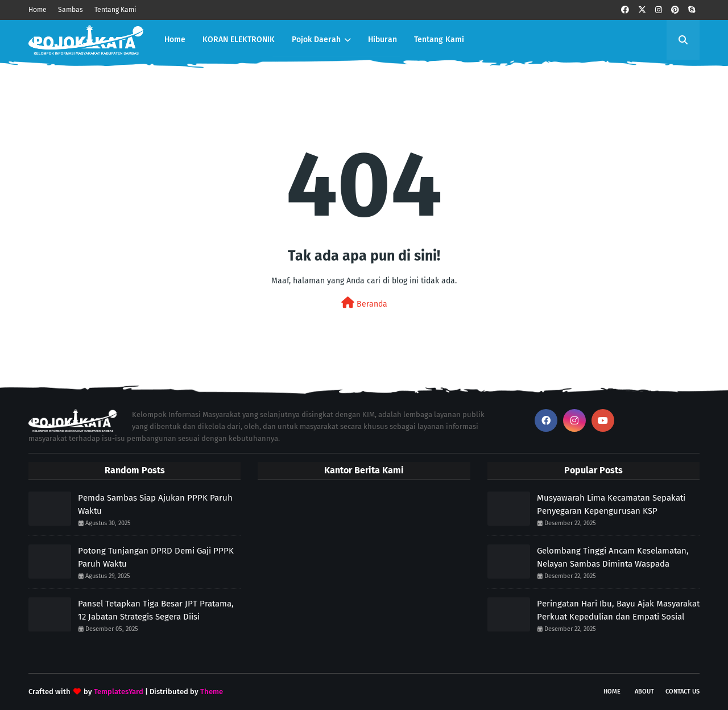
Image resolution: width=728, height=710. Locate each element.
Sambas (71, 10)
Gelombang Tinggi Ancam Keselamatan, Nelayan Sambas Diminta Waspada (613, 557)
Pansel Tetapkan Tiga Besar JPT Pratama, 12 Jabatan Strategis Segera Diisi (156, 610)
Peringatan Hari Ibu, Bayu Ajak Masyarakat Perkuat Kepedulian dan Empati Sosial (618, 610)
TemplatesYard (119, 692)
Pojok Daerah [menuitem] (316, 40)
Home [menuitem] (175, 40)
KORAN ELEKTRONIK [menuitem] (239, 40)
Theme (212, 692)
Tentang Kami (115, 10)
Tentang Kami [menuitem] (439, 40)
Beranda (364, 303)
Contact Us (682, 692)
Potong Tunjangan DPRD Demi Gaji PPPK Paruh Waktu (156, 557)
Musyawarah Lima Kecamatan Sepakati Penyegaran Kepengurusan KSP (611, 504)
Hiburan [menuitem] (382, 40)
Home (38, 10)
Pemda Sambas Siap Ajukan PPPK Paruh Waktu (155, 504)
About (644, 692)
